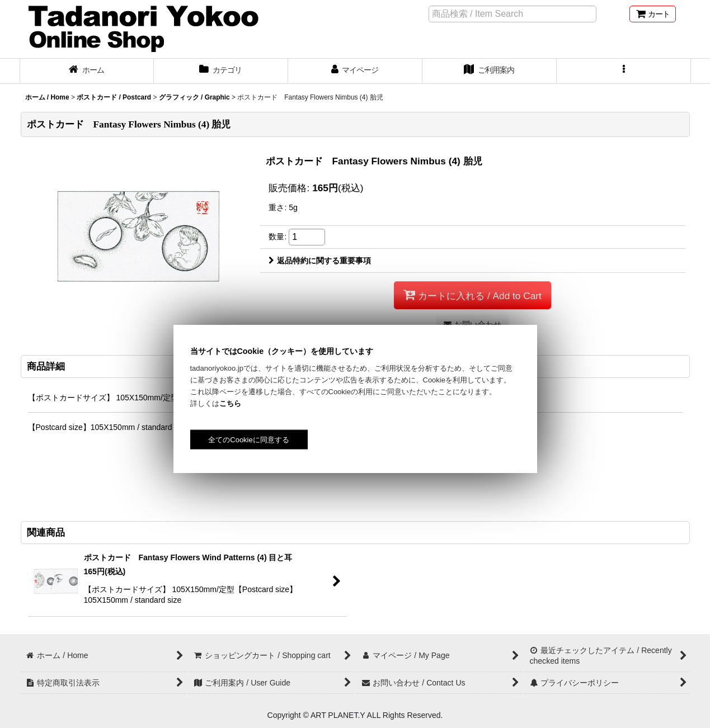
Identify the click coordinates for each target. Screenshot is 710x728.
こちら (230, 403)
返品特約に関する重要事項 (320, 261)
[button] (624, 71)
